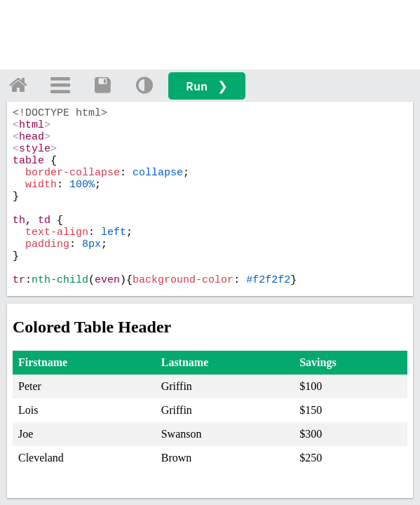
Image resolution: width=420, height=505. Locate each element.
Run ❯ (207, 86)
